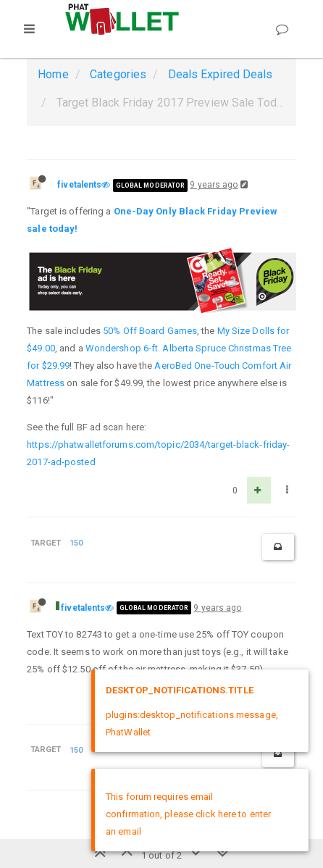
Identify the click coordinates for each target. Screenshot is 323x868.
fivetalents (79, 185)
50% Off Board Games (150, 331)
